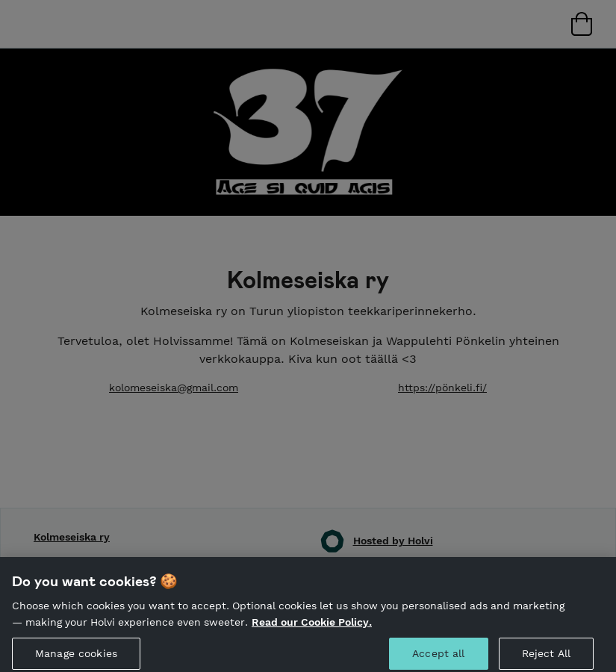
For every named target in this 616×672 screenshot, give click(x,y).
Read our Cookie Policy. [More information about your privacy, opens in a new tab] (312, 626)
